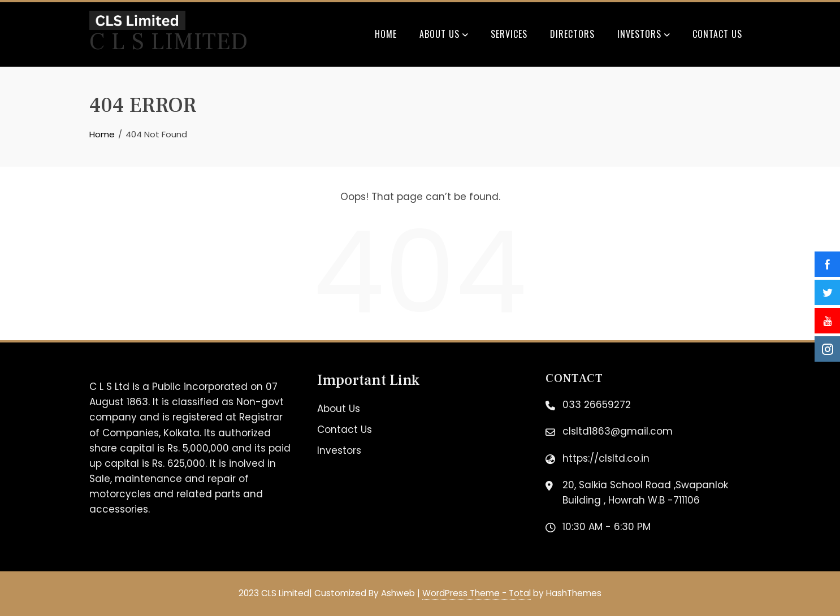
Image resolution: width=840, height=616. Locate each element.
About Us (444, 35)
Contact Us (717, 34)
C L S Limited (169, 42)
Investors (644, 35)
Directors (572, 34)
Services (509, 34)
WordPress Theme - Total (477, 593)
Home (386, 34)
